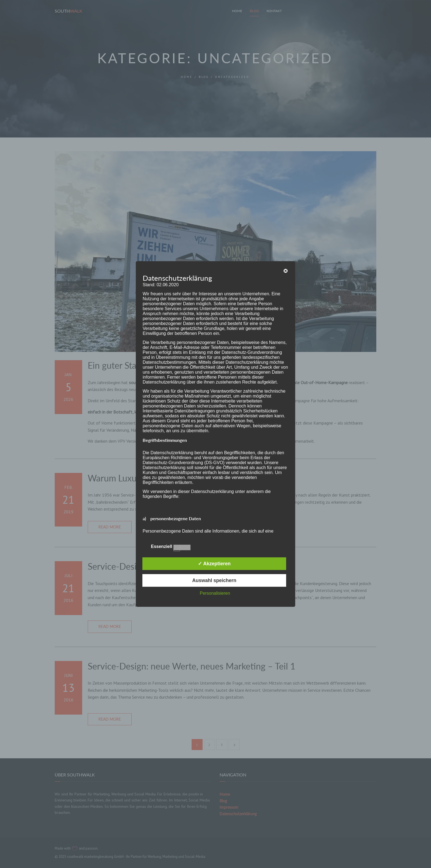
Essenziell (167, 546)
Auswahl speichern (214, 580)
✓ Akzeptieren (214, 564)
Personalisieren (215, 593)
